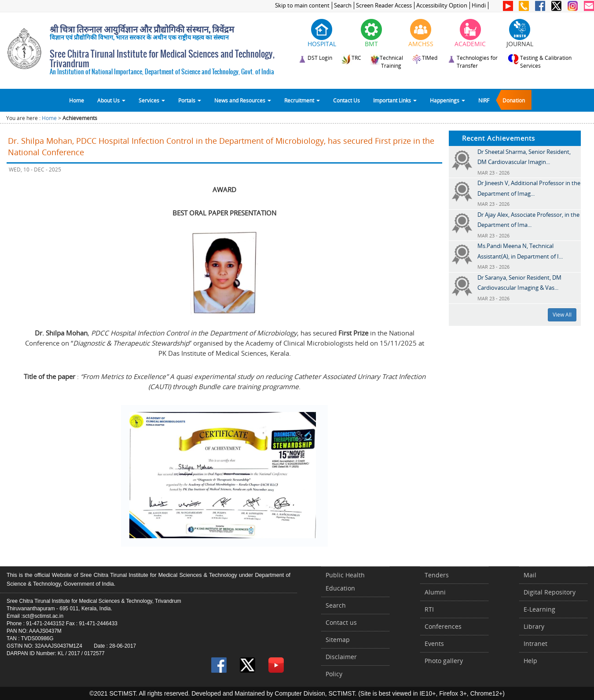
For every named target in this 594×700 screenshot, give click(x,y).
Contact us (341, 622)
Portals (190, 100)
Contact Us (346, 100)
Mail (530, 575)
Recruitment (302, 100)
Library (534, 626)
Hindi (479, 5)
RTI (429, 609)
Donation (514, 100)
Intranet (535, 643)
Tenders (437, 575)
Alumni (435, 592)
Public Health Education (345, 582)
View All (562, 315)
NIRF (484, 100)
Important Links (395, 100)
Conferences (443, 626)
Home (77, 100)
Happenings (447, 100)
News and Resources (243, 100)
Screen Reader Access (384, 5)
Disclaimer (341, 657)
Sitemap (338, 640)
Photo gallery (444, 661)
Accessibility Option (442, 5)
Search (343, 5)
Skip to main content (302, 5)
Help (530, 661)
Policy (334, 674)
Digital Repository (550, 592)
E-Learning (539, 609)
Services (152, 100)
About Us (111, 100)
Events (434, 643)
